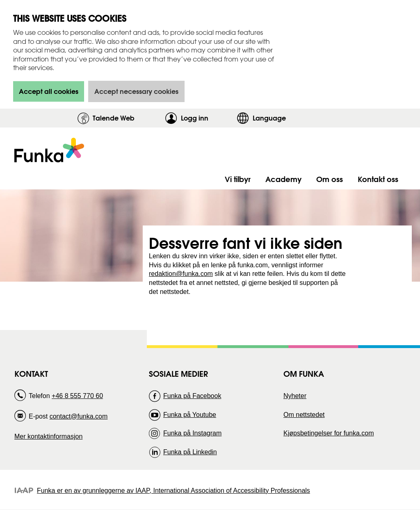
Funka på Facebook (192, 396)
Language (269, 118)
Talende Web (114, 118)
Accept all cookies (49, 91)
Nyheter (295, 396)
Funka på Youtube (190, 415)
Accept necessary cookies (136, 91)
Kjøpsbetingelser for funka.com (329, 433)
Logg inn (207, 118)
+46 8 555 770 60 (77, 396)
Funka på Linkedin (190, 452)
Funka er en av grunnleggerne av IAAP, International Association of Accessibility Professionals (173, 491)
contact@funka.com (79, 416)
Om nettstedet (304, 415)
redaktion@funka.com (181, 274)
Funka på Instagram (192, 433)
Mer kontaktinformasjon (48, 436)
